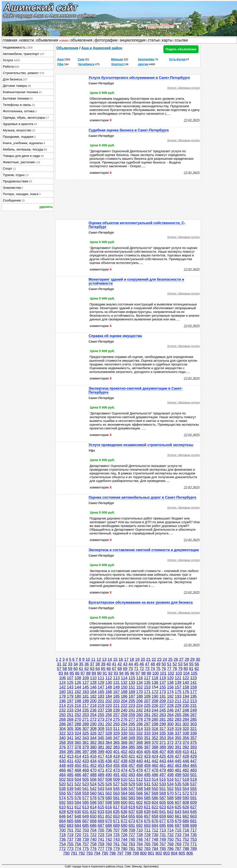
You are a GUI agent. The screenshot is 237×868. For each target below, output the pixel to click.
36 (87, 664)
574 (62, 798)
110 (93, 678)
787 (178, 849)
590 (186, 798)
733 (178, 835)
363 (101, 743)
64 (98, 669)
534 (170, 784)
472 (109, 770)
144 (78, 687)
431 (70, 761)
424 (155, 756)
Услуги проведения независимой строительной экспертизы (141, 445)
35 (81, 664)
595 (86, 803)
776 (93, 849)
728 (140, 835)
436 (109, 761)
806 (190, 853)
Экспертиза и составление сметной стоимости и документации (144, 550)
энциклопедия (133, 40)
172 (155, 692)
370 (155, 743)
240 (124, 710)
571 (178, 793)
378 (78, 747)
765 (147, 844)
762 (124, 844)
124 (62, 683)
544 (109, 789)
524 (93, 784)
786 (170, 849)
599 (116, 803)
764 (140, 844)
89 (94, 673)
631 (86, 812)
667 (86, 821)
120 (170, 678)
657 (147, 816)
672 (124, 821)
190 (155, 696)
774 (78, 849)
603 (147, 803)
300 (170, 724)
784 (155, 849)
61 (81, 669)
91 (105, 673)
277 (132, 719)
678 (170, 821)
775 (86, 849)
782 (140, 849)
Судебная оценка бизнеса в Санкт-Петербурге (129, 130)
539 (70, 789)
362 (93, 743)
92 (110, 673)
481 (178, 770)
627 (193, 807)
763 (132, 844)
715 (178, 830)
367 (132, 743)
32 (65, 664)
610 (62, 807)
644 (186, 812)
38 (98, 664)
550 (155, 789)
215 (70, 706)
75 (158, 669)
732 (170, 835)
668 (93, 821)
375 (193, 743)
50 (164, 664)
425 (163, 756)
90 (99, 673)
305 (70, 729)
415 (86, 756)
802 (159, 853)
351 (147, 738)
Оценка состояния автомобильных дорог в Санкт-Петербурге (142, 497)
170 (140, 692)
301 (178, 724)
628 (62, 812)
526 (109, 784)
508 (109, 779)
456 (124, 766)
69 (125, 669)
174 (170, 692)
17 (126, 659)
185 (116, 696)
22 (154, 659)
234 (78, 710)
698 (186, 826)
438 (124, 761)
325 (86, 733)
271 (86, 719)
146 (93, 687)
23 (159, 659)
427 (178, 756)
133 (132, 683)
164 (93, 692)
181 (86, 696)
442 (155, 761)
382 (109, 747)
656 (140, 816)
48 (153, 664)
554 (186, 789)
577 (86, 798)
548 (140, 789)
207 (147, 701)
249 (193, 710)
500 (186, 775)
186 (124, 696)
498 (170, 775)
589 (178, 798)
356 (186, 738)
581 (116, 798)
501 (193, 775)
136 (155, 683)
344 (93, 738)
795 (105, 853)
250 (62, 715)
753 (193, 839)
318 (170, 729)
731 (163, 835)
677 (163, 821)
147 (101, 687)
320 (186, 729)
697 (178, 826)
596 (93, 803)
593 (70, 803)
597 (101, 803)
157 (178, 687)
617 (116, 807)
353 (163, 738)
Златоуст (118, 64)
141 (193, 683)
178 (62, 696)
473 (116, 770)
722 (93, 835)
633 (101, 812)
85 (72, 673)
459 (147, 766)
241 (132, 710)
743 (116, 839)
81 (191, 669)
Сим (81, 59)
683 (70, 826)
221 (116, 706)
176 (186, 692)
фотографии (106, 40)
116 (140, 678)
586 (155, 798)
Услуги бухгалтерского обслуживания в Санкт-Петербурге (139, 78)
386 (140, 747)
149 (116, 687)
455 (116, 766)
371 (163, 743)
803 (166, 853)
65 (103, 669)
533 (163, 784)
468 (78, 770)
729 (147, 835)
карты (167, 40)
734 (186, 835)
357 (193, 738)
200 (93, 701)
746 (140, 839)
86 (77, 673)
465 (193, 766)
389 (163, 747)
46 (142, 664)
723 (101, 835)
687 (101, 826)
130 (109, 683)
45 (136, 664)
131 (116, 683)
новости (27, 40)
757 (86, 844)
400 (109, 752)
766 (155, 844)
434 (93, 761)
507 (101, 779)
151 (132, 687)
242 (140, 710)
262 (155, 715)
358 (62, 743)
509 (116, 779)
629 (70, 812)
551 (163, 789)
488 (93, 775)
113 (116, 678)
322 (62, 733)
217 (86, 706)
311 (116, 729)
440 (140, 761)
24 (165, 659)
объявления (52, 40)
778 (109, 849)
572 (186, 793)
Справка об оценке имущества (115, 336)
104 (186, 673)
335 (163, 733)
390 (170, 747)
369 (147, 743)
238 (109, 710)
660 (170, 816)
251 (70, 715)
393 (193, 747)
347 (116, 738)
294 (124, 724)
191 (163, 696)
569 (163, 793)
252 (78, 715)
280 (155, 719)
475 (132, 770)
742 (109, 839)
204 (124, 701)
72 (142, 669)
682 (62, 826)
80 (186, 669)
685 (86, 826)
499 (178, 775)
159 (193, 687)
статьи (154, 40)
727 (132, 835)
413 (70, 756)
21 (148, 659)
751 (178, 839)
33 (70, 664)
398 (93, 752)
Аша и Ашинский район (102, 48)
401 (116, 752)
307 (86, 729)
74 (153, 669)
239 (116, 710)
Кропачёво (146, 59)
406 (155, 752)
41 (114, 664)
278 (140, 719)
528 (124, 784)
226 (155, 706)
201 (101, 701)
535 (178, 784)
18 (132, 659)
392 (186, 747)
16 (121, 659)
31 (59, 664)
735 (193, 835)
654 (124, 816)
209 (163, 701)
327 (101, 733)
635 (116, 812)
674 (140, 821)
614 (93, 807)
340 (62, 738)
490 (109, 775)
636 (124, 812)
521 (70, 784)
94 (121, 673)
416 (93, 756)
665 (70, 821)
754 (62, 844)
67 (114, 669)
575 (70, 798)
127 (86, 683)
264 (170, 715)
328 (109, 733)
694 (155, 826)
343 (86, 738)
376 (62, 747)
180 (78, 696)
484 (62, 775)
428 (186, 756)
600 (124, 803)
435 (101, 761)
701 (70, 830)
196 (62, 701)
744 (124, 839)
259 (132, 715)
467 (70, 770)
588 (170, 798)
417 (101, 756)
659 (163, 816)
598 (109, 803)
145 (86, 687)
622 (155, 807)
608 (186, 803)
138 (170, 683)
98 (143, 673)
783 (147, 849)
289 (86, 724)
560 (93, 793)
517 (178, 779)
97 (138, 673)
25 (170, 659)
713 (163, 830)
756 (78, 844)
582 (124, 798)
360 (78, 743)
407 (163, 752)
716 (186, 830)
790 (66, 853)
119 (163, 678)
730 (155, 835)
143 (70, 687)
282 (170, 719)
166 (109, 692)
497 (163, 775)
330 (124, 733)
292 (109, 724)
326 (93, 733)
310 (109, 729)
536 (186, 784)
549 (147, 789)
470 (93, 770)
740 (93, 839)
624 (170, 807)
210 (170, 701)
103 (179, 673)
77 (169, 669)
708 (124, 830)
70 (131, 669)
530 (140, 784)
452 (93, 766)
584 (140, 798)
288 (78, 724)
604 (155, 803)
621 (147, 807)
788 (186, 849)
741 (101, 839)
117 (147, 678)
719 (70, 835)
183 (101, 696)
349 (132, 738)
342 (78, 738)
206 (140, 701)
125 (70, 683)
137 (163, 683)
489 (101, 775)
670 (109, 821)
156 (170, 687)
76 (164, 669)
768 (170, 844)
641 (163, 812)
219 (101, 706)
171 (147, 692)
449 (70, 766)
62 (87, 669)
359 (70, 743)
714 (170, 830)
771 (193, 844)
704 (93, 830)
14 (110, 659)
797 (120, 853)
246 (170, 710)
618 (124, 807)
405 (147, 752)
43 (125, 664)
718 (62, 835)
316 (155, 729)
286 (62, 724)
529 (132, 784)
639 (147, 812)
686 (93, 826)
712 (155, 830)
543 (101, 789)
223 (132, 706)
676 (155, 821)
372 (170, 743)
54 (186, 664)
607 (178, 803)
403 (132, 752)
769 (178, 844)
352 (155, 738)
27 (181, 659)
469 (86, 770)
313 (132, 729)
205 (132, 701)
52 (175, 664)
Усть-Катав (177, 59)
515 (163, 779)
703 (86, 830)
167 (116, 692)
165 (101, 692)
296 (140, 724)
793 (89, 853)
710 (140, 830)
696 (170, 826)
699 (193, 826)
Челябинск (86, 64)
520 (62, 784)
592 (62, 803)
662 (186, 816)
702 (78, 830)
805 (182, 853)
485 (70, 775)
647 (70, 816)
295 (132, 724)
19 (137, 659)
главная (10, 40)
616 (109, 807)
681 (193, 821)
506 (93, 779)
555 (193, 789)
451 (86, 766)
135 (147, 683)
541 (86, 789)
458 (140, 766)
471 (101, 770)
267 (193, 715)
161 (70, 692)
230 (186, 706)
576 (78, 798)
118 (155, 678)
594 (78, 803)
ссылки (181, 40)
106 (62, 678)
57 (59, 669)
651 (101, 816)
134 (140, 683)
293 (116, 724)
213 (193, 701)
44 (131, 664)
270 (78, 719)
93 (116, 673)
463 (178, 766)
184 (109, 696)
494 (140, 775)
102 (171, 673)
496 (155, 775)
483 (193, 770)
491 (116, 775)
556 (62, 793)
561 (101, 793)
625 (178, 807)
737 (70, 839)
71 (136, 669)
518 (186, 779)
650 (93, 816)
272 (93, 719)
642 (170, 812)
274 (109, 719)
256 (109, 715)
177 (193, 692)
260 (140, 715)
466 (62, 770)
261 (147, 715)
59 (70, 669)
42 (120, 664)
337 (178, 733)
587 (163, 798)
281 (163, 719)
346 (109, 738)
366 (124, 743)
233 (70, 710)
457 (132, 766)
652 (109, 816)
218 (93, 706)
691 (132, 826)
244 (155, 710)
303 (193, 724)
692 (140, 826)
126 (78, 683)
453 (101, 766)
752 (186, 839)
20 (143, 659)
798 (128, 853)
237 (101, 710)
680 (186, 821)
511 (132, 779)
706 (109, 830)
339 (193, 733)
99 (149, 673)
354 (170, 738)
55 (191, 664)
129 (101, 683)
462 (170, 766)
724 (109, 835)
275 (116, 719)
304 (62, 729)
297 (147, 724)
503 (70, 779)
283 (178, 719)
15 (115, 659)
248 (186, 710)
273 (101, 719)
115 (132, 678)
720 (78, 835)
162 (78, 692)
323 (70, 733)
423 (147, 756)
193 (178, 696)
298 (155, 724)
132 (124, 683)
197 (70, 701)
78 (175, 669)
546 (124, 789)
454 (109, 766)
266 (186, 715)
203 (116, 701)
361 (86, 743)
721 (86, 835)
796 (113, 853)
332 (140, 733)
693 (147, 826)
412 (62, 756)
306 (78, 729)
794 (97, 853)
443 (163, 761)
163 (86, 692)
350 (140, 738)
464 (186, 766)
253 (86, 715)
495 (147, 775)
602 (140, 803)
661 (178, 816)
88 (88, 673)
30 (198, 659)
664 (62, 821)
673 (132, 821)
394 (62, 752)
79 (180, 669)
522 (78, 784)
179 (70, 696)
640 (155, 812)
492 (124, 775)
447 (193, 761)
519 (193, 779)
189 (147, 696)
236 (93, 710)
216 (78, 706)
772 (62, 849)
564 (124, 793)
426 (170, 756)
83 (61, 673)
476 (140, 770)
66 (109, 669)
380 (93, 747)
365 (116, 743)
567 (147, 793)
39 (103, 664)
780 (124, 849)
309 (101, 729)
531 (147, 784)
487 (86, 775)
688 (109, 826)
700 (62, 830)
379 (86, 747)
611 (70, 807)
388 (155, 747)
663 (193, 816)
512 (140, 779)
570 (170, 793)
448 (62, 766)
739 (86, 839)
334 (155, 733)
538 (62, 789)
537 (193, 784)
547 (132, 789)
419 (116, 756)
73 (147, 669)
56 (197, 664)
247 (178, 710)
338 (186, 733)
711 (147, 830)
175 (178, 692)
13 (104, 659)
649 (86, 816)
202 (109, 701)
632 (93, 812)
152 (140, 687)
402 (124, 752)
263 (163, 715)
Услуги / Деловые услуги (183, 88)
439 (132, 761)
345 (101, 738)
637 (132, 812)
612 (78, 807)
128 (93, 683)
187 (132, 696)
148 (109, 687)
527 (116, 784)
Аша (60, 59)
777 (101, 849)
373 (178, 743)
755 (70, 844)
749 (163, 839)
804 (174, 853)
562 (109, 793)
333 (147, 733)
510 (124, 779)
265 (178, 715)
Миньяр (117, 59)
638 (140, 812)
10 (88, 659)
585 (147, 798)
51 (169, 664)
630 (78, 812)
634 (109, 812)
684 (78, 826)
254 (93, 715)
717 (193, 830)
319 (178, 729)
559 (86, 793)
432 (78, 761)
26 (176, 659)
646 (62, 816)
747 (147, 839)
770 (186, 844)
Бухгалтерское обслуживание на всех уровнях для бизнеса (141, 602)
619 (132, 807)
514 (155, 779)
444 (170, 761)
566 (140, 793)
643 (178, 812)
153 (147, 687)
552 (170, 789)
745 (132, 839)
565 (132, 793)
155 (163, 687)
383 (116, 747)
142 (62, 687)
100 (155, 673)
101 (163, 673)
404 (140, 752)
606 (170, 803)
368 (140, 743)
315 (147, 729)
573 (193, 793)
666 (78, 821)
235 (86, 710)
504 (78, 779)
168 (124, 692)
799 (136, 853)
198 (78, 701)
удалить (46, 207)
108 (78, 678)
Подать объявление (181, 49)
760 (109, 844)
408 (170, 752)
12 (99, 659)
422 (140, 756)
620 (140, 807)
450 (78, 766)
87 (83, 673)
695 (163, 826)
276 (124, 719)
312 (124, 729)
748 (155, 839)
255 (101, 715)
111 (101, 678)
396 (78, 752)
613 (86, 807)
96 (132, 673)
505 (86, 779)
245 (163, 710)
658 (155, 816)
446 (186, 761)
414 (78, 756)
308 (93, 729)
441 (147, 761)
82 (197, 669)
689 (116, 826)
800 (143, 853)
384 (124, 747)
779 (116, 849)
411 (193, 752)
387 (147, 747)
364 (109, 743)
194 (186, 696)
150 (124, 687)
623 (163, 807)
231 (193, 706)
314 (140, 729)
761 (116, 844)
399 (101, 752)
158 (186, 687)
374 (186, 743)
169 (132, 692)
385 (132, 747)
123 (193, 678)
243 (147, 710)
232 (62, 710)
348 (124, 738)
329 (116, 733)
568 (155, 793)
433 (86, 761)
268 (62, 719)
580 (109, 798)
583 (132, 798)
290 (93, 724)
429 (193, 756)
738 (78, 839)
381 (101, 747)
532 (155, 784)
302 (186, 724)
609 (193, 803)
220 (109, 706)
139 (178, 683)
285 (193, 719)
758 (93, 844)
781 (132, 849)
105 (194, 673)
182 (93, 696)
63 (92, 669)
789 (193, 849)
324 (78, 733)
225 (147, 706)
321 (193, 729)
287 (70, 724)
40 (109, 664)
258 (124, 715)
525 (101, 784)
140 (186, 683)
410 (186, 752)
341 (70, 738)
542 (93, 789)
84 (66, 673)
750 (170, 839)
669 (101, 821)
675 (147, 821)
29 (192, 659)
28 (187, 659)
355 (178, 738)
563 (116, 793)
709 (132, 830)
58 (65, 669)
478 (155, 770)
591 (193, 798)
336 (170, 733)
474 (124, 770)
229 (178, 706)
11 (93, 659)
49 (158, 664)
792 (82, 853)
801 (151, 853)
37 (92, 664)
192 (170, 696)
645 (193, 812)
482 (186, 770)
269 (70, 719)
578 (93, 798)
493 (132, 775)
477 (147, 770)
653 (116, 816)
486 (78, 775)
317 (163, 729)
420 (124, 756)
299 (163, 724)
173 (163, 692)
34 (76, 664)
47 (147, 664)
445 (178, 761)
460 (155, 766)
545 (116, 789)
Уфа (60, 64)
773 (70, 849)
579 (101, 798)
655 (132, 816)
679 (178, 821)
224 (140, 706)
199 (86, 701)
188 (140, 696)
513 (147, 779)
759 (101, 844)
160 (62, 692)
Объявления (67, 48)
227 (163, 706)
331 (132, 733)
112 (109, 678)
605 (163, 803)
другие (143, 64)
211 (178, 701)
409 (178, 752)
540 (78, 789)
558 (78, 793)
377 (70, 747)
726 (124, 835)
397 (86, 752)
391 (178, 747)
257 (116, 715)
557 (70, 793)
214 (62, 706)
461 (163, 766)
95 (127, 673)
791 (74, 853)
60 (76, 669)
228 (170, 706)
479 (163, 770)
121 (178, 678)
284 (186, 719)
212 (186, 701)
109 (86, 678)
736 (62, 839)
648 (78, 816)
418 (109, 756)
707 (116, 830)
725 (116, 835)
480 (170, 770)
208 (155, 701)
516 (170, 779)
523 (86, 784)
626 (186, 807)
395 (70, 752)
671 (116, 821)
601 (132, 803)
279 (147, 719)
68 (120, 669)
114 (124, 678)
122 (186, 678)
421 (132, 756)
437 (116, 761)
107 (70, 678)
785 (163, 849)
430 (62, 761)
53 (180, 664)
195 (193, 696)
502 (62, 779)
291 (101, 724)
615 (101, 807)
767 (163, 844)
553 (178, 789)
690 (124, 826)
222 (124, 706)
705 (101, 830)
